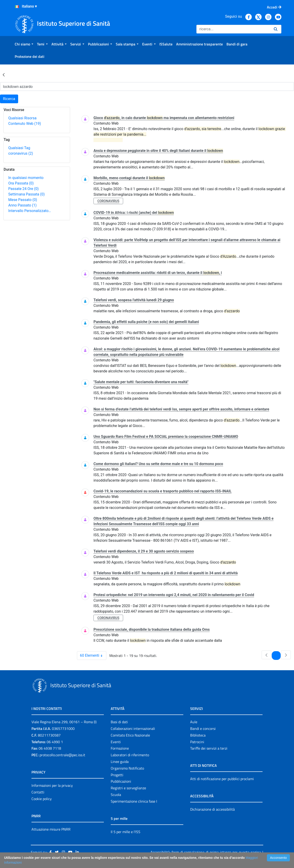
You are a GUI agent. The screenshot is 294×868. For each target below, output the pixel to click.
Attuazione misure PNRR (51, 829)
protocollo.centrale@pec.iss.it (62, 755)
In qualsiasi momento (26, 178)
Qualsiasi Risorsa (22, 118)
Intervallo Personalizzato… (30, 211)
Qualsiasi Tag (19, 148)
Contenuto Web (25, 124)
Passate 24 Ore (23, 189)
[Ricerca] (233, 29)
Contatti (38, 792)
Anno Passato (22, 205)
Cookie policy (42, 799)
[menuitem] (24, 44)
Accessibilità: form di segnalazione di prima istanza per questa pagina (206, 852)
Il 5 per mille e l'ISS (126, 832)
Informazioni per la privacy (52, 785)
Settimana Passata (26, 194)
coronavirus (21, 153)
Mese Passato (23, 200)
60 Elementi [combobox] (93, 656)
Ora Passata (21, 183)
